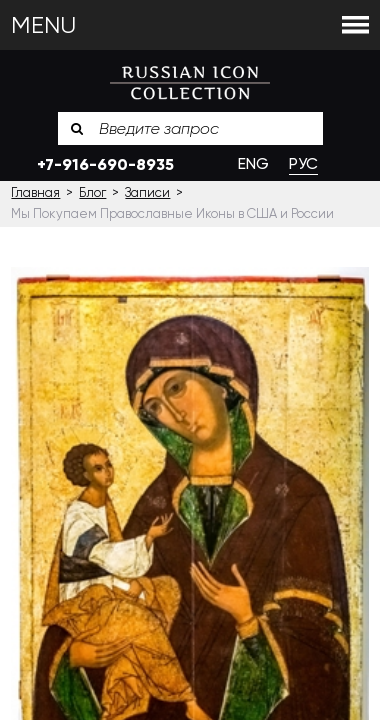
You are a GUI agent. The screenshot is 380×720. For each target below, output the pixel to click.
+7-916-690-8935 (105, 164)
